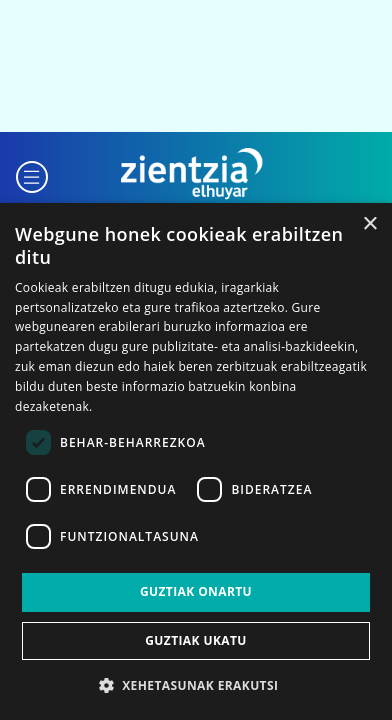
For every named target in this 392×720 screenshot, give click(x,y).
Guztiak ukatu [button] (196, 640)
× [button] (369, 224)
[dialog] (196, 461)
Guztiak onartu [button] (196, 591)
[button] (32, 174)
